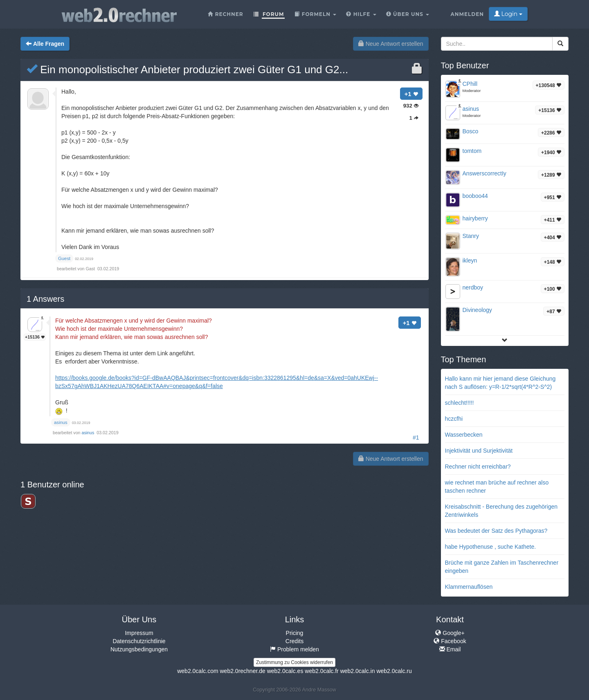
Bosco (471, 131)
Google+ (450, 633)
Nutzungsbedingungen (139, 649)
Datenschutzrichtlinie (139, 641)
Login (508, 14)
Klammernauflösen (469, 587)
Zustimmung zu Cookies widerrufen (294, 662)
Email (450, 649)
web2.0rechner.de (242, 671)
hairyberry (475, 218)
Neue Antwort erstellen (391, 44)
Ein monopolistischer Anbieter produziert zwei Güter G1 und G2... (187, 70)
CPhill (470, 84)
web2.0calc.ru (394, 671)
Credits (294, 641)
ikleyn (470, 260)
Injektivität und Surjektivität (479, 451)
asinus (89, 433)
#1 (416, 437)
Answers (45, 299)
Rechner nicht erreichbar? (478, 467)
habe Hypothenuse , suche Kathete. (491, 547)
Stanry (471, 236)
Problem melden (294, 649)
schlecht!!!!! (460, 403)
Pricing (295, 633)
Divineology (477, 310)
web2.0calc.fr (321, 671)
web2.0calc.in (358, 671)
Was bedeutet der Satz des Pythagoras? (496, 531)
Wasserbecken (464, 435)
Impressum (139, 633)
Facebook (450, 641)
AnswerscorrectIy (484, 173)
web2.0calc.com (198, 671)
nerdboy (473, 287)
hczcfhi (454, 419)
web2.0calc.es (285, 671)
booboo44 (475, 196)
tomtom (472, 151)
